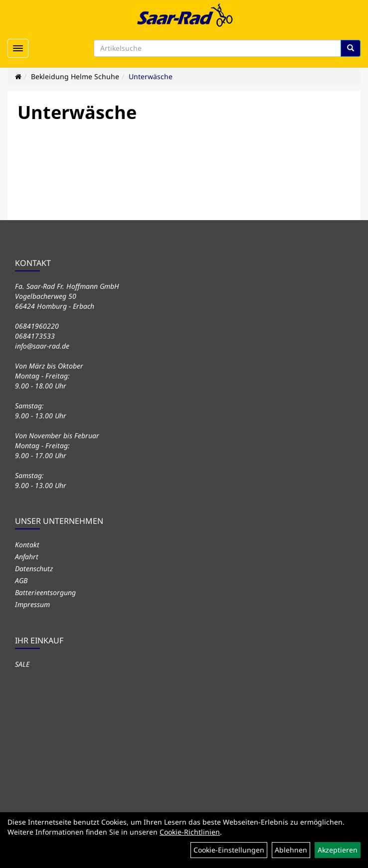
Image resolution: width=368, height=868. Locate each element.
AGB (21, 580)
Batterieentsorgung (45, 592)
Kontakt (27, 545)
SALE (22, 664)
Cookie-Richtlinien (190, 832)
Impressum (32, 604)
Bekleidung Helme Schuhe (75, 76)
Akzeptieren (338, 850)
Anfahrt (27, 557)
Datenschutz (34, 568)
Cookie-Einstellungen (229, 850)
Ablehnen (291, 850)
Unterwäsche (151, 76)
